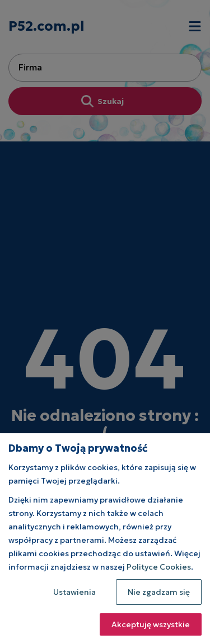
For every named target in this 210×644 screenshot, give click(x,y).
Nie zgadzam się (159, 592)
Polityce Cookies (159, 567)
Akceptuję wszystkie (151, 624)
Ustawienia (74, 592)
